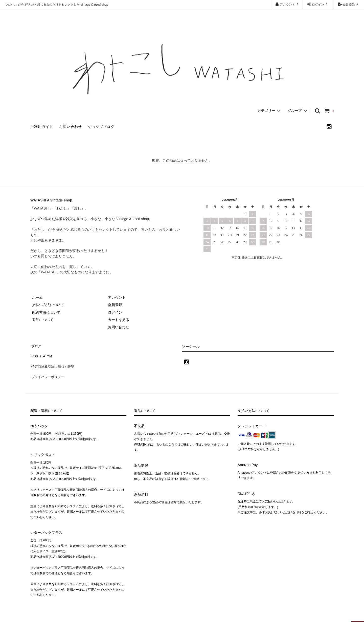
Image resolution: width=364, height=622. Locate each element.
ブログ (36, 345)
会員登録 (349, 4)
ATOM (45, 352)
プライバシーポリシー (48, 367)
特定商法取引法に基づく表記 (53, 360)
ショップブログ (101, 127)
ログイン (318, 4)
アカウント (288, 4)
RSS (34, 352)
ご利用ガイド (42, 127)
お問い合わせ (71, 127)
